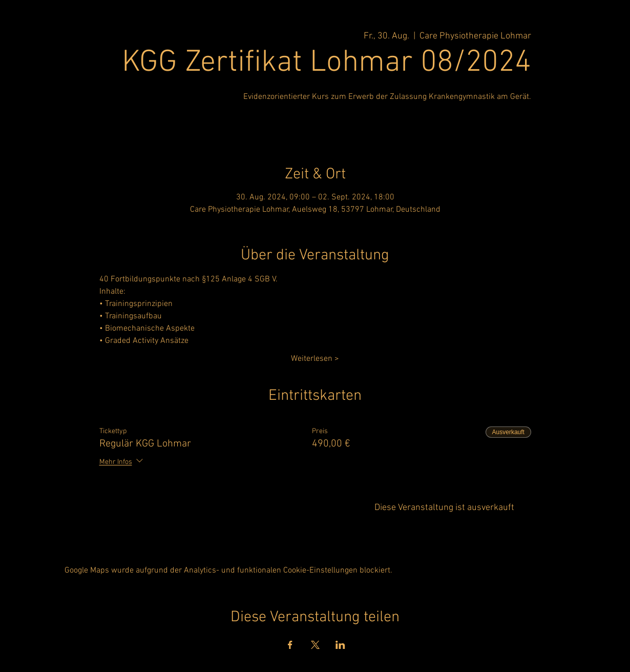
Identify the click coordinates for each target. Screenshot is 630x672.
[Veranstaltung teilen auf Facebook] (290, 645)
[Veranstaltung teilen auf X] (315, 645)
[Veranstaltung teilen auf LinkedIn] (340, 645)
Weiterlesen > (315, 359)
